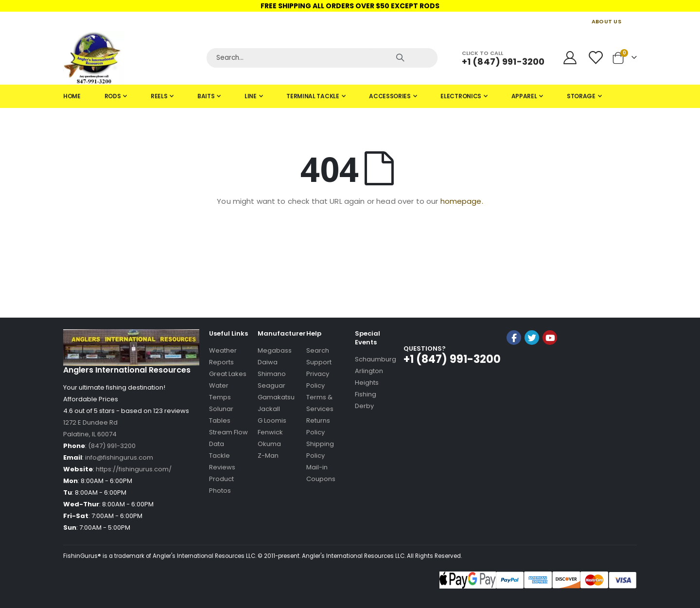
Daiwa (268, 362)
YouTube (550, 338)
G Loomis (272, 420)
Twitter (532, 338)
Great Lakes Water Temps (228, 385)
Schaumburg (376, 359)
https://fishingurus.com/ (134, 469)
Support (319, 362)
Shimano (272, 374)
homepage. (462, 201)
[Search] (322, 58)
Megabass (275, 350)
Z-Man (268, 456)
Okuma (269, 444)
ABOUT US (606, 21)
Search (318, 350)
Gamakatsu (276, 397)
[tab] (350, 96)
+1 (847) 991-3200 (503, 62)
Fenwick (270, 432)
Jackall (269, 409)
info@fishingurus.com (119, 457)
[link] (532, 364)
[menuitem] (72, 96)
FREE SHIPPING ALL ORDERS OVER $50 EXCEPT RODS (350, 6)
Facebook (514, 338)
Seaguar (271, 385)
